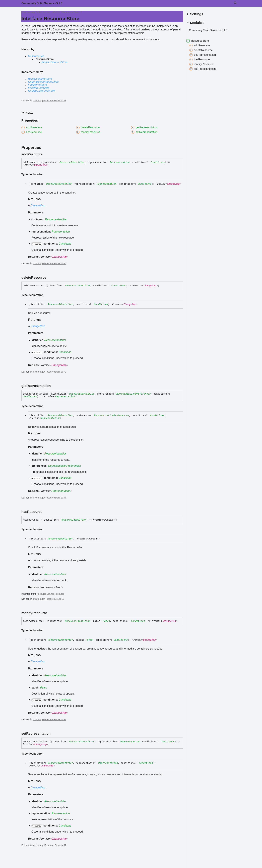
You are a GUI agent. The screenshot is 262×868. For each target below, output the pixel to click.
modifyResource (205, 63)
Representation (120, 162)
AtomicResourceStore (54, 62)
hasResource (58, 594)
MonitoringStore (38, 85)
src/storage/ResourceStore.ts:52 (49, 845)
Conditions (158, 162)
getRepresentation (207, 54)
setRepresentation (207, 68)
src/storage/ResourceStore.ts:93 (49, 719)
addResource (204, 44)
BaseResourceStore (40, 79)
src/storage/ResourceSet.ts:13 (48, 599)
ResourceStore (71, 12)
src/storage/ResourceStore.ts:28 (49, 101)
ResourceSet (36, 56)
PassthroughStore (39, 88)
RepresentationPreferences (133, 394)
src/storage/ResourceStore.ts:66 (49, 263)
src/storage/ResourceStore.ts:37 (49, 498)
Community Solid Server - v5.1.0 (42, 3)
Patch (106, 621)
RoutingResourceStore (42, 91)
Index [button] (27, 113)
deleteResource (205, 49)
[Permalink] (46, 154)
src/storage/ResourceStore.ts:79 (49, 372)
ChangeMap (40, 165)
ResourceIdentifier (72, 162)
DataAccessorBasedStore (43, 82)
